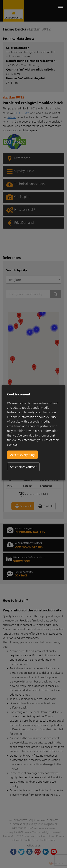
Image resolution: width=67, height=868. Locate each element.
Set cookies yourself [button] (23, 467)
